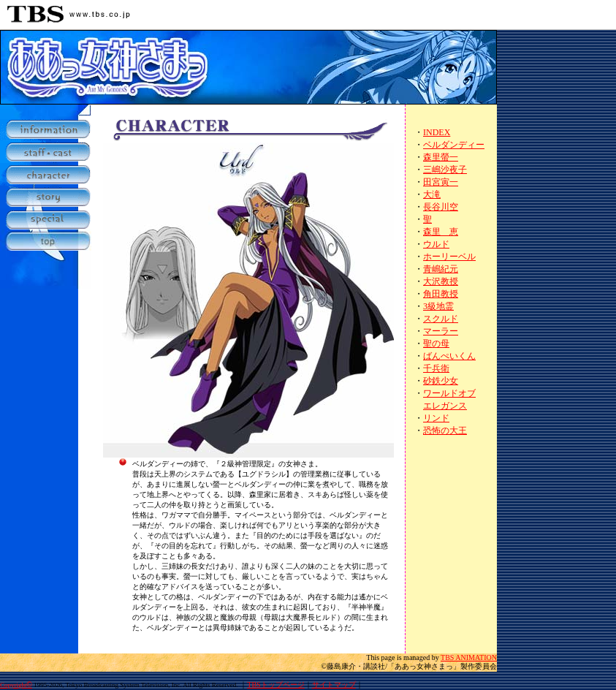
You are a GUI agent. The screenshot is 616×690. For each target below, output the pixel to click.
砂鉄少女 (441, 381)
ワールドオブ (449, 393)
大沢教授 (441, 281)
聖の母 (436, 344)
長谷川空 (441, 207)
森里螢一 (441, 157)
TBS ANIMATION (469, 657)
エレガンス (445, 406)
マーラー (441, 331)
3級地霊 (438, 306)
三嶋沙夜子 (445, 170)
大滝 (432, 194)
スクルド (441, 319)
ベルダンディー (454, 145)
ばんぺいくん (449, 356)
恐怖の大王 (445, 431)
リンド (436, 418)
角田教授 (441, 294)
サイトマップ (334, 685)
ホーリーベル (449, 257)
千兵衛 (436, 368)
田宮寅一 (441, 182)
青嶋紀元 (441, 269)
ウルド (436, 244)
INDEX (437, 132)
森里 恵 (441, 232)
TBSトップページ (275, 685)
